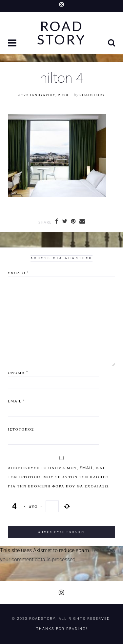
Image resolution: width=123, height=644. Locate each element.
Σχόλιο (18, 273)
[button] (13, 44)
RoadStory (92, 95)
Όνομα (18, 373)
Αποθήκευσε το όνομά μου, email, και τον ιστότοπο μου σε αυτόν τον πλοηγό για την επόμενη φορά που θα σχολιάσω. (59, 477)
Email (16, 401)
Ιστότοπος (21, 429)
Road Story (61, 33)
